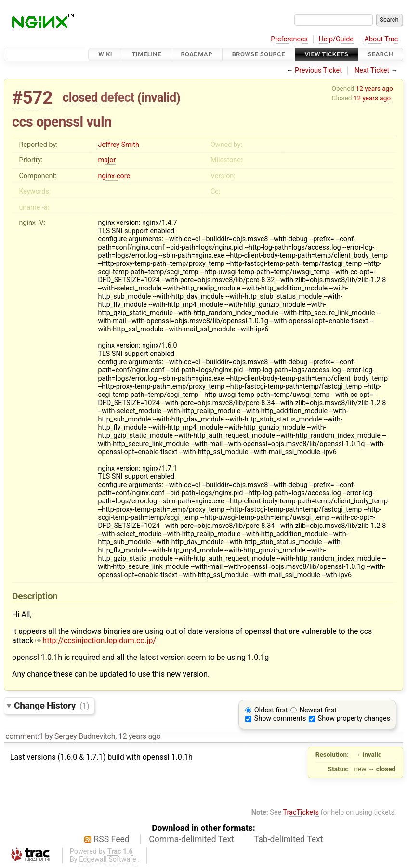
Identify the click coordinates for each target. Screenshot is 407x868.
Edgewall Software (108, 860)
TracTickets (301, 812)
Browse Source (259, 54)
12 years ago (374, 88)
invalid (158, 97)
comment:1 (24, 736)
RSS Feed (112, 839)
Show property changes (354, 718)
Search (381, 54)
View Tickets (327, 54)
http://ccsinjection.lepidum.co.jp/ (96, 640)
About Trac (381, 39)
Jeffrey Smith (118, 145)
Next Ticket (372, 71)
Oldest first (271, 710)
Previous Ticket (318, 71)
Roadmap (197, 54)
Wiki (105, 54)
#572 (32, 98)
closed (80, 97)
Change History (52, 705)
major (107, 160)
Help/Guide (336, 39)
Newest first (318, 710)
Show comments (280, 718)
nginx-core (114, 176)
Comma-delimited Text (191, 839)
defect (118, 97)
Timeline (147, 54)
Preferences (289, 39)
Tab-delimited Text (289, 839)
